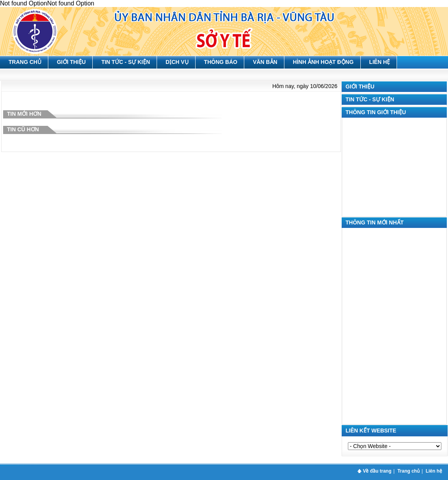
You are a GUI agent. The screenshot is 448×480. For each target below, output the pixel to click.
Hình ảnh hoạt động (323, 62)
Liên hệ (380, 62)
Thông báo (221, 62)
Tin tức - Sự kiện (126, 62)
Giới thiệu (71, 62)
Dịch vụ (177, 62)
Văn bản (265, 62)
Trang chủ (25, 62)
